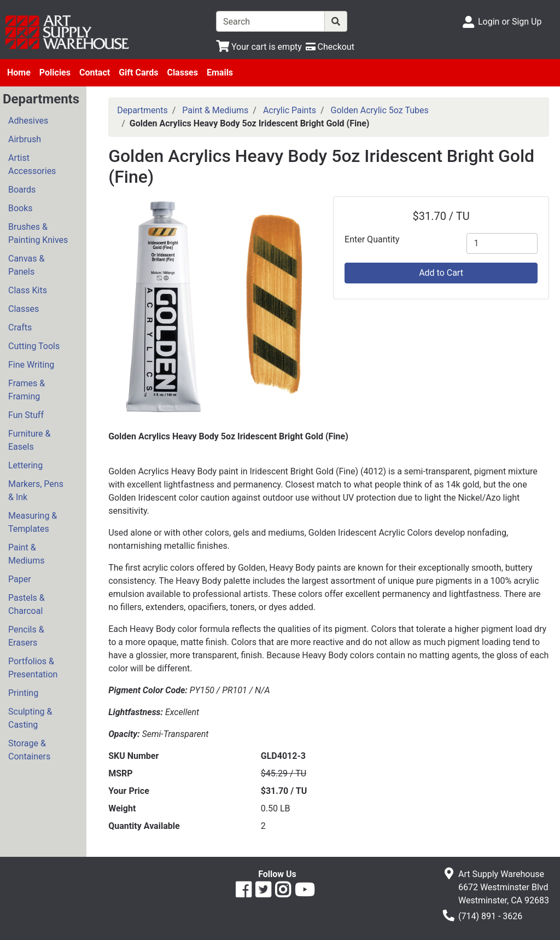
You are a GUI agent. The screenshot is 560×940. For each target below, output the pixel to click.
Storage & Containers (29, 750)
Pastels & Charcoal (27, 604)
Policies (55, 72)
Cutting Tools (34, 346)
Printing (23, 693)
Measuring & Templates (33, 522)
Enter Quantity (372, 239)
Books (21, 208)
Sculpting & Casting (30, 718)
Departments (142, 110)
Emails (220, 72)
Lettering (25, 465)
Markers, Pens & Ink (36, 491)
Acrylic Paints (290, 110)
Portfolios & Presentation (33, 668)
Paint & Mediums (26, 554)
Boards (22, 190)
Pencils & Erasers (26, 636)
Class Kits (28, 290)
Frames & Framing (27, 390)
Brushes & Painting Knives (38, 233)
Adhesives (28, 121)
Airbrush (25, 139)
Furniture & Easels (29, 440)
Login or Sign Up (510, 22)
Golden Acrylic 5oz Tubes (380, 110)
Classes (182, 72)
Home (19, 72)
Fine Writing (31, 365)
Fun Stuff (26, 415)
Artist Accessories (32, 164)
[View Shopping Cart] (259, 47)
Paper (20, 579)
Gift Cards (138, 72)
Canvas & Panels (26, 265)
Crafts (20, 327)
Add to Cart (441, 273)
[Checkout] (330, 47)
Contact (95, 72)
